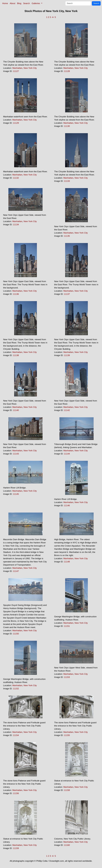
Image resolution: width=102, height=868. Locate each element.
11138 (16, 355)
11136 (16, 294)
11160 (67, 845)
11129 (16, 123)
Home (5, 3)
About (13, 3)
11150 (16, 634)
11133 (67, 181)
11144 (67, 454)
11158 (67, 790)
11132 (16, 178)
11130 (67, 126)
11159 (16, 848)
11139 (67, 355)
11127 (16, 71)
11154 (16, 735)
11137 (67, 294)
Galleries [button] (36, 3)
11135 (67, 236)
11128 (67, 71)
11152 (16, 689)
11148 (67, 562)
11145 (16, 494)
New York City (30, 68)
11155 (67, 735)
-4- (53, 17)
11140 (16, 410)
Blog (19, 3)
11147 (16, 571)
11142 (67, 410)
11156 (16, 793)
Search (26, 3)
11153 (67, 677)
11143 (16, 454)
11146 (67, 505)
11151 (67, 626)
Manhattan (17, 68)
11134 (16, 225)
